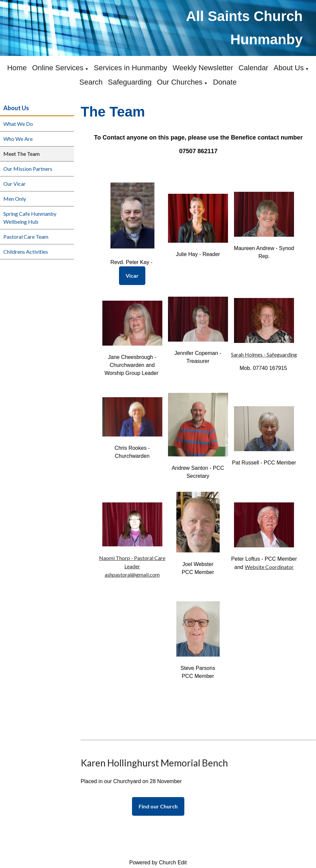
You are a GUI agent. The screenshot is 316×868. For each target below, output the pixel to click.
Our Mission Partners (28, 169)
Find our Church (158, 806)
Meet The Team (21, 154)
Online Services (58, 68)
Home (17, 68)
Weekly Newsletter (203, 68)
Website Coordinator (269, 567)
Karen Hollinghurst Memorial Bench (154, 763)
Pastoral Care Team (26, 237)
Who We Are (18, 139)
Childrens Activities (26, 252)
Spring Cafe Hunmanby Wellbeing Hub (30, 218)
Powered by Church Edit (158, 863)
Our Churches (180, 82)
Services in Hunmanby (131, 68)
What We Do (18, 124)
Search (91, 82)
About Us (289, 68)
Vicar (132, 276)
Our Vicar (14, 184)
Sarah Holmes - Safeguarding (264, 354)
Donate (225, 82)
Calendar (253, 68)
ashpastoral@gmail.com (132, 575)
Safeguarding (130, 82)
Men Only (15, 199)
